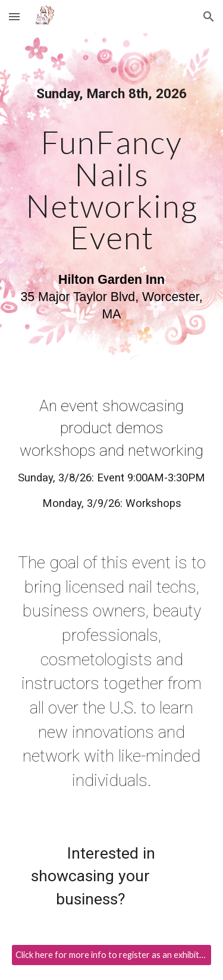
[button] (14, 16)
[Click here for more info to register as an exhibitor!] (112, 955)
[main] (112, 205)
